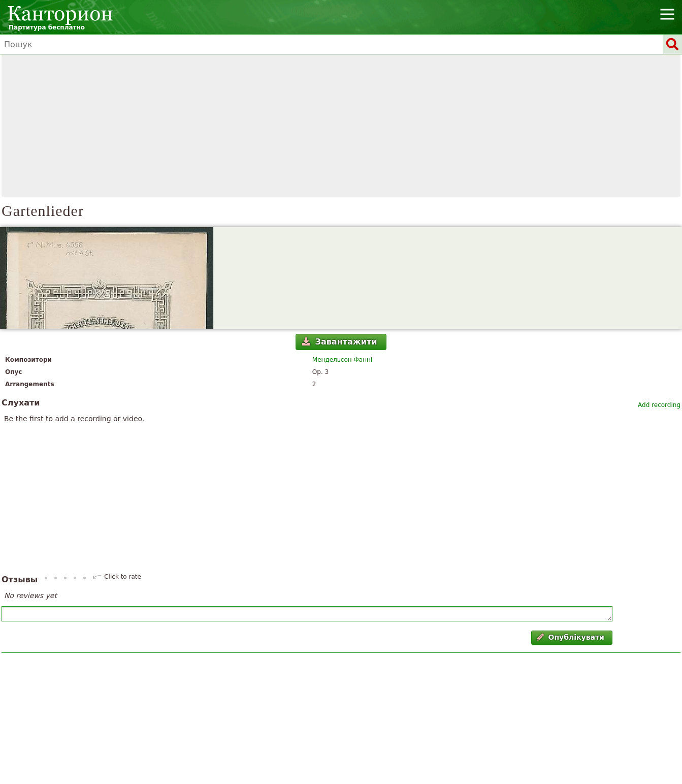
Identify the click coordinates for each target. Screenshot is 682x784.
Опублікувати (571, 637)
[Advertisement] (341, 126)
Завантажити (339, 342)
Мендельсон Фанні (342, 360)
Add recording (659, 405)
